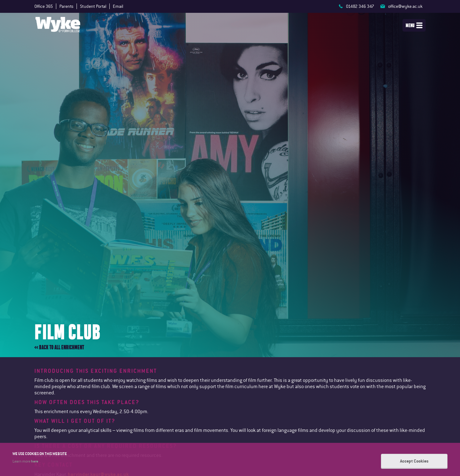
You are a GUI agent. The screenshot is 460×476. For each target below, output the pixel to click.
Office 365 (44, 6)
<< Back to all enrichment (59, 347)
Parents (66, 6)
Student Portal (93, 6)
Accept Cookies (414, 461)
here (35, 461)
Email (118, 6)
